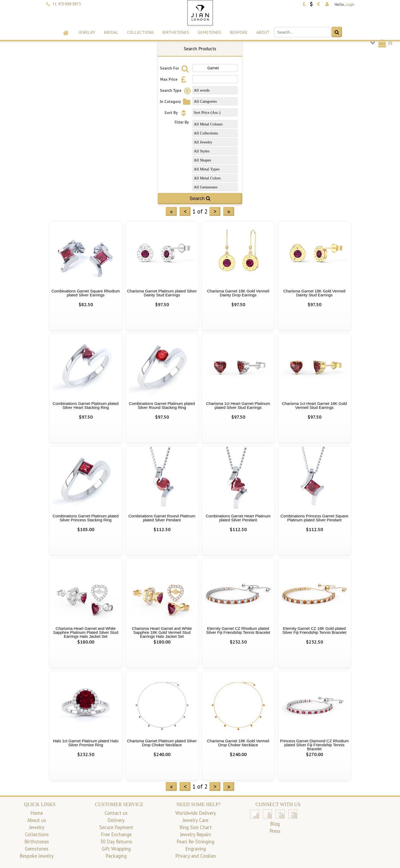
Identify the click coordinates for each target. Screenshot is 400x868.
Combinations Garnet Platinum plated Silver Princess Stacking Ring (86, 518)
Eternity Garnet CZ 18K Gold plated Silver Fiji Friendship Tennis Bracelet (314, 630)
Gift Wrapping (116, 849)
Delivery (116, 820)
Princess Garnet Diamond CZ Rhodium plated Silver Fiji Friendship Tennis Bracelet (314, 745)
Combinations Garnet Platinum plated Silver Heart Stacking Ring (86, 405)
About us (37, 820)
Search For (175, 68)
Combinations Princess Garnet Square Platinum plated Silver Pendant (314, 518)
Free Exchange (116, 834)
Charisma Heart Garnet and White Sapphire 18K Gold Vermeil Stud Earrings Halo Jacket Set (162, 632)
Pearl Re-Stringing (195, 842)
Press (275, 831)
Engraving (196, 849)
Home (37, 813)
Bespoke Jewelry (37, 856)
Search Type (176, 90)
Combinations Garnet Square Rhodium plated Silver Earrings (86, 293)
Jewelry (87, 32)
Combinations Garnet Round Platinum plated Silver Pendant (162, 518)
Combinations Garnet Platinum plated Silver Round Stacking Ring (162, 405)
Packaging (116, 856)
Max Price (174, 79)
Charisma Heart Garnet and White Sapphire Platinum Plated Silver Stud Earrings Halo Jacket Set (86, 632)
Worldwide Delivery (196, 813)
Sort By (177, 113)
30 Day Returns (116, 842)
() (385, 43)
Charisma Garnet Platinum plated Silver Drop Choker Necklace (162, 743)
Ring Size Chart (196, 827)
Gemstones (209, 32)
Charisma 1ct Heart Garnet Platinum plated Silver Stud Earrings (238, 405)
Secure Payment (116, 827)
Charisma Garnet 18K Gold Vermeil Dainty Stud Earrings (314, 293)
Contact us (116, 813)
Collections (140, 32)
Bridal (111, 32)
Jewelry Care (195, 820)
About (263, 32)
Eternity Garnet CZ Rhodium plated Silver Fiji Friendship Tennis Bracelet (238, 630)
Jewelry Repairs (196, 834)
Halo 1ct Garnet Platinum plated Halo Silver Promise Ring (86, 743)
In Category (176, 101)
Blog (275, 824)
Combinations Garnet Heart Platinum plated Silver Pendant (238, 518)
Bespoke (239, 32)
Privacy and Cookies (196, 856)
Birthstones (176, 32)
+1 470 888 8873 (67, 4)
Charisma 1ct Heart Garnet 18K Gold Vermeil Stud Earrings (314, 405)
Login (350, 4)
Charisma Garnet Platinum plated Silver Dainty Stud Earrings (162, 293)
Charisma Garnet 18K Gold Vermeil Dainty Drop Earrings (238, 293)
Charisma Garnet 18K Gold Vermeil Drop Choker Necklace (238, 743)
